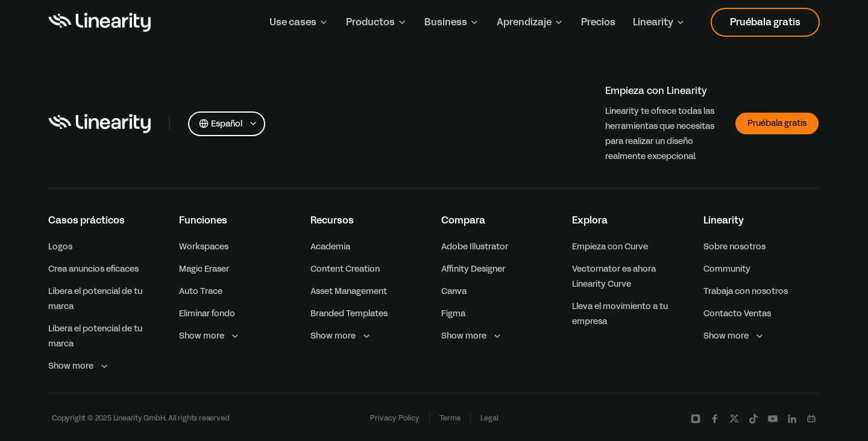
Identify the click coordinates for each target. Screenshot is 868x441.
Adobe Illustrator (475, 247)
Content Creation (345, 269)
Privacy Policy (395, 418)
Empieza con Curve (610, 247)
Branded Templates (349, 314)
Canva (454, 291)
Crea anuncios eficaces (93, 269)
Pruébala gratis (765, 22)
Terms (450, 418)
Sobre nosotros (734, 247)
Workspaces (204, 247)
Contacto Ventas (737, 314)
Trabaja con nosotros (746, 291)
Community (727, 269)
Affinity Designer (473, 269)
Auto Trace (201, 291)
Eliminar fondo (207, 314)
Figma (453, 314)
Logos (60, 247)
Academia (330, 247)
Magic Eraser (204, 269)
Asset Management (349, 291)
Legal (489, 418)
